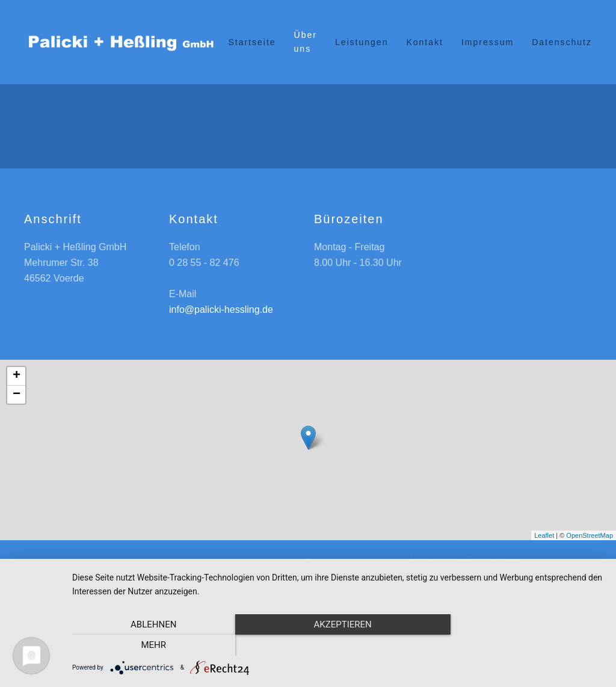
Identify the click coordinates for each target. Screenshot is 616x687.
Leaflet (544, 535)
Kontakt (424, 42)
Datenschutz (562, 42)
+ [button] (17, 376)
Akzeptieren (338, 645)
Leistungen (362, 42)
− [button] (17, 395)
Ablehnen (152, 645)
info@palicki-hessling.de (221, 310)
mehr (525, 645)
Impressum (488, 42)
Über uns (306, 42)
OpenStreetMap (590, 535)
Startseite (252, 42)
